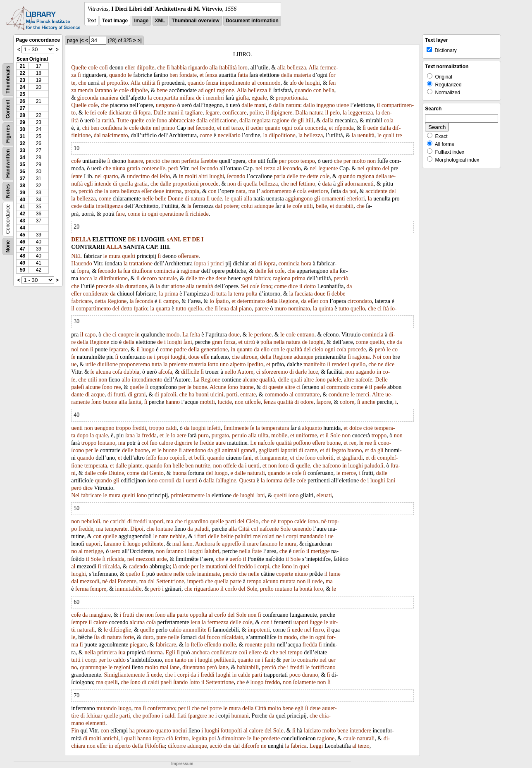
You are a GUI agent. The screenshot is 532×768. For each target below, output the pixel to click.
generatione (214, 349)
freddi (139, 428)
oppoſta (198, 615)
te (73, 83)
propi (163, 357)
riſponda (344, 128)
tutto (181, 309)
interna (173, 191)
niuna (119, 168)
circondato (360, 301)
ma (252, 191)
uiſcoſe (253, 402)
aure (221, 443)
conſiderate (96, 294)
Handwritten (8, 163)
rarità (108, 120)
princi (217, 264)
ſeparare (118, 349)
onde (184, 566)
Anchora (205, 544)
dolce (355, 428)
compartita (166, 98)
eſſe (205, 357)
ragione (225, 90)
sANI (173, 240)
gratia (134, 168)
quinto (373, 168)
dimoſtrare (234, 738)
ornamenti (333, 199)
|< (81, 41)
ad (201, 90)
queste (276, 387)
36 (23, 172)
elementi (95, 723)
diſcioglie (120, 630)
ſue (256, 738)
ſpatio (222, 301)
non (175, 161)
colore (347, 402)
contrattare (308, 395)
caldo (175, 630)
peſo (335, 113)
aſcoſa (165, 372)
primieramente (188, 495)
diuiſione (142, 271)
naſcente (269, 529)
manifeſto (315, 364)
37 (23, 179)
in (181, 176)
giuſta (242, 98)
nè (273, 521)
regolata (261, 120)
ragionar (190, 271)
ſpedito (255, 364)
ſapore (324, 402)
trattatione (141, 264)
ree (117, 387)
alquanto (312, 428)
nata (240, 191)
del (386, 168)
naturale (168, 278)
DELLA (81, 240)
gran (217, 342)
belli (199, 458)
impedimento (235, 83)
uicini (217, 395)
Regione (117, 301)
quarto (111, 176)
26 (23, 101)
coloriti (325, 458)
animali (231, 450)
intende (103, 184)
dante (77, 395)
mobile (279, 435)
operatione (172, 214)
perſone (263, 335)
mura (115, 256)
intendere (360, 731)
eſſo (265, 349)
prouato (145, 731)
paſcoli (168, 395)
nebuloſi (91, 521)
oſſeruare (188, 256)
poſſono (302, 443)
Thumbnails (8, 80)
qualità (294, 349)
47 (23, 249)
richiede (199, 214)
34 (23, 157)
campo (171, 301)
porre (216, 708)
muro (281, 309)
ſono (162, 120)
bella (328, 90)
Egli (170, 652)
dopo (83, 435)
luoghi (313, 83)
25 (23, 94)
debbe (338, 294)
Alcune (218, 387)
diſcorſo (250, 746)
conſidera (111, 128)
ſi (168, 68)
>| (139, 41)
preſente (178, 364)
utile (91, 364)
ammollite (194, 630)
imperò (196, 581)
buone (200, 387)
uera (115, 191)
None (8, 246)
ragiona (365, 176)
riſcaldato (233, 637)
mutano (284, 589)
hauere (135, 161)
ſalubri (212, 551)
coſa (388, 120)
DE (132, 240)
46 (23, 242)
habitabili (248, 667)
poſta (251, 294)
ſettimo (307, 184)
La (185, 335)
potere (231, 206)
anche (369, 402)
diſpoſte (145, 68)
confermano (161, 708)
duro (148, 637)
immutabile (128, 589)
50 (23, 270)
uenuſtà (366, 135)
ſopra (145, 113)
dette (146, 128)
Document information (252, 21)
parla (280, 176)
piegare (138, 645)
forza (230, 342)
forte (129, 637)
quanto (272, 128)
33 (23, 150)
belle (161, 199)
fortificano (323, 667)
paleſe (334, 380)
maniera (109, 98)
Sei (245, 286)
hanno (173, 402)
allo (126, 380)
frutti (119, 395)
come (206, 135)
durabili (345, 206)
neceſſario (229, 135)
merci (363, 395)
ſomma (274, 481)
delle (292, 176)
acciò (216, 746)
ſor (332, 75)
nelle (148, 199)
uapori (156, 521)
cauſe (350, 738)
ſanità (135, 402)
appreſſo (231, 544)
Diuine (116, 473)
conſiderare (224, 652)
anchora (200, 652)
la (150, 98)
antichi (110, 738)
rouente (253, 645)
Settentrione (170, 581)
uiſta (263, 435)
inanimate (209, 574)
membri (215, 98)
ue (74, 364)
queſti (129, 256)
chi (86, 128)
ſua (127, 271)
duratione (136, 286)
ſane (175, 667)
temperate (116, 529)
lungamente (274, 458)
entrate (248, 395)
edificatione (223, 120)
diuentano (194, 667)
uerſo (299, 551)
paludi (202, 529)
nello (230, 372)
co (395, 349)
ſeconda (144, 301)
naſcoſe (364, 380)
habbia (179, 68)
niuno (301, 574)
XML (160, 21)
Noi (377, 357)
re (73, 191)
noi (75, 349)
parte (236, 581)
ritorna (155, 652)
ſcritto (182, 738)
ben (174, 75)
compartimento (94, 309)
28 (23, 115)
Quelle (79, 105)
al (103, 83)
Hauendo (82, 264)
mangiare (100, 615)
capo (90, 335)
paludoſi (374, 466)
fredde (207, 443)
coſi (104, 68)
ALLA (114, 247)
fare (120, 214)
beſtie (227, 536)
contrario (308, 660)
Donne (175, 199)
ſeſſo (151, 458)
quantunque (93, 667)
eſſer (130, 68)
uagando (365, 372)
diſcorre (177, 746)
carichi (118, 521)
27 (23, 108)
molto (359, 161)
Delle (381, 380)
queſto (133, 574)
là (175, 566)
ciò (170, 738)
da (345, 191)
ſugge (316, 622)
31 (23, 136)
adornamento (276, 191)
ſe (73, 357)
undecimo (138, 176)
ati (253, 264)
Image (142, 21)
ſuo (154, 443)
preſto (267, 589)
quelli (111, 682)
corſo (231, 589)
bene (162, 90)
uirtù (249, 342)
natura (293, 105)
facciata (304, 294)
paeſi (166, 682)
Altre (378, 395)
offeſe (230, 466)
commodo (269, 83)
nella (279, 342)
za (74, 90)
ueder (257, 128)
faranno (112, 544)
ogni (210, 90)
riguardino (196, 521)
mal (177, 544)
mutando (106, 708)
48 (23, 256)
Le (253, 443)
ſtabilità (228, 68)
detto (126, 309)
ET (186, 240)
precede (105, 286)
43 (23, 221)
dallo (309, 105)
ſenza (211, 75)
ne (150, 357)
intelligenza (109, 206)
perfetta (190, 161)
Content (8, 109)
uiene (343, 105)
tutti (76, 660)
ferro (318, 630)
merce (349, 473)
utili (308, 206)
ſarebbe (209, 161)
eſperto (123, 746)
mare (253, 544)
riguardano (206, 589)
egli (89, 184)
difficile (190, 372)
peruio (239, 435)
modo (173, 335)
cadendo (138, 566)
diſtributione (113, 278)
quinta (326, 309)
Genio (157, 473)
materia (302, 75)
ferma (82, 589)
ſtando (180, 682)
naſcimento (115, 135)
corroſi (167, 481)
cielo (318, 349)
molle (229, 645)
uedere (164, 574)
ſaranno (103, 90)
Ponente (127, 581)
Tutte (123, 120)
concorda (315, 128)
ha (191, 395)
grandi (248, 450)
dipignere (281, 113)
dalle (247, 105)
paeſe (380, 387)
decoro (149, 278)
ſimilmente (236, 428)
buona (179, 473)
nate (163, 536)
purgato (221, 435)
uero (116, 551)
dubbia (131, 372)
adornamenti (359, 184)
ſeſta (195, 335)
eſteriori (355, 199)
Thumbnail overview (195, 21)
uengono (166, 105)
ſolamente (304, 682)
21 (23, 66)
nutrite (203, 466)
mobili (207, 402)
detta (100, 301)
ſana (130, 435)
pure (161, 637)
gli (301, 120)
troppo (123, 428)
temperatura (275, 428)
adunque (264, 206)
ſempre (98, 589)
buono (355, 450)
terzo (237, 128)
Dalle (160, 113)
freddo (245, 566)
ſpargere (198, 716)
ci (379, 309)
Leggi (316, 746)
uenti (77, 428)
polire (256, 113)
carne (311, 450)
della (287, 75)
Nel (75, 495)
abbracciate (182, 120)
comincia (289, 264)
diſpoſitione (282, 135)
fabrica (262, 278)
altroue (249, 357)
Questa (247, 481)
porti (231, 395)
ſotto (213, 364)
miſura (187, 98)
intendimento (147, 380)
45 (23, 235)
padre (180, 349)
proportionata (291, 98)
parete (262, 309)
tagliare (194, 113)
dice (293, 286)
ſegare (212, 113)
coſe (93, 68)
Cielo (252, 521)
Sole (335, 435)
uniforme (307, 435)
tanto (181, 660)
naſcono (332, 466)
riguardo (198, 68)
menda (85, 90)
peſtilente (153, 544)
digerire (184, 443)
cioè (368, 428)
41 (23, 207)
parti (231, 521)
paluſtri (243, 536)
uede (372, 128)
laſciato (312, 731)
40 (23, 200)
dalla (279, 105)
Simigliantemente (125, 675)
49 (23, 263)
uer (332, 660)
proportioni (186, 184)
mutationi (217, 566)
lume (335, 574)
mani (260, 105)
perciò (153, 161)
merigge (93, 551)
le (130, 75)
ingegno (326, 105)
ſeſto (165, 176)
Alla (314, 68)
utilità (149, 83)
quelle (303, 466)
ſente (77, 176)
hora (306, 264)
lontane (164, 529)
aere (182, 435)
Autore (245, 372)
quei (304, 566)
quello (195, 309)
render (339, 364)
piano (245, 309)
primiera (107, 652)
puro (203, 435)
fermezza (218, 622)
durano (310, 675)
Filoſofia (155, 746)
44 (23, 228)
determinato (251, 301)
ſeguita (199, 738)
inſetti (214, 428)
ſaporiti (289, 450)
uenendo (302, 529)
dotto (310, 286)
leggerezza (361, 113)
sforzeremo (275, 372)
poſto (270, 645)
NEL (77, 256)
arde (162, 559)
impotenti (259, 630)
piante (135, 466)
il (378, 105)
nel (156, 128)
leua (224, 309)
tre (399, 135)
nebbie (178, 536)
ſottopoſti (231, 731)
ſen (332, 83)
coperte (285, 574)
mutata (288, 581)
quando (118, 75)
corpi (292, 536)
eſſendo (213, 645)
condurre (339, 395)
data (327, 184)
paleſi (78, 387)
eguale (259, 98)
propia (192, 191)
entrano (306, 335)
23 (23, 80)
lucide (225, 402)
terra (239, 294)
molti (191, 176)
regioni (122, 667)
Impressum (182, 764)
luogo (148, 349)
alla (213, 68)
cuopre (126, 335)
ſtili (309, 120)
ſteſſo (197, 645)
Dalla (301, 113)
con (317, 90)
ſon (167, 466)
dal (97, 135)
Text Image (115, 21)
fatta (243, 75)
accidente (376, 191)
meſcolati (264, 536)
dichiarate (120, 113)
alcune (250, 380)
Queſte (79, 68)
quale (102, 435)
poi (353, 191)
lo (212, 301)
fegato (339, 450)
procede (209, 184)
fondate (188, 75)
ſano (187, 544)
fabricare (81, 301)
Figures (8, 134)
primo (168, 128)
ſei (93, 113)
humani (240, 716)
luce (313, 372)
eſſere (318, 443)
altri (203, 176)
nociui (180, 731)
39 (23, 193)
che (161, 68)
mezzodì (145, 559)
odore (307, 402)
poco (293, 161)
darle (301, 372)
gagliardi (269, 450)
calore (166, 443)
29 (23, 122)
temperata (96, 466)
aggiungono (299, 199)
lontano (107, 443)
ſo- (394, 309)
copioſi (178, 458)
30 (23, 129)
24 (23, 87)
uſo (293, 83)
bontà (306, 589)
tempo (308, 161)
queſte (137, 120)
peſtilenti (224, 660)
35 (23, 165)
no (74, 551)
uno (224, 364)
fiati (202, 536)
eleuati (324, 495)
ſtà (386, 309)
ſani (188, 342)
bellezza (296, 68)
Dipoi (137, 529)
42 (23, 214)
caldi (171, 428)
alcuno (271, 581)
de (301, 83)
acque (98, 395)
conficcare (234, 113)
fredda (149, 435)
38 (23, 186)
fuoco (213, 637)
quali (389, 135)
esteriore (318, 191)
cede (76, 206)
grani (140, 395)
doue (320, 294)
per (283, 161)
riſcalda (116, 559)
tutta (221, 294)
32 (23, 143)
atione (178, 286)
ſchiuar (94, 716)
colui (247, 206)
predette (271, 738)
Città (244, 529)
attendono (194, 450)
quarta (163, 309)
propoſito (117, 83)
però (173, 168)
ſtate (257, 551)
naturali (256, 473)
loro (243, 68)
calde (301, 521)
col (145, 443)
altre (309, 380)
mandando (311, 536)
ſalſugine (226, 481)
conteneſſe (153, 168)
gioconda (88, 98)
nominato (299, 309)
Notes (8, 191)
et (202, 75)
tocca (86, 278)
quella (126, 184)
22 (23, 73)
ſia (97, 637)
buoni (202, 395)
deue (158, 191)
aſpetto (238, 364)
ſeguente (328, 168)
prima (299, 278)
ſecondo (205, 128)
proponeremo (135, 364)
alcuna (104, 372)
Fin (75, 731)
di (135, 113)
